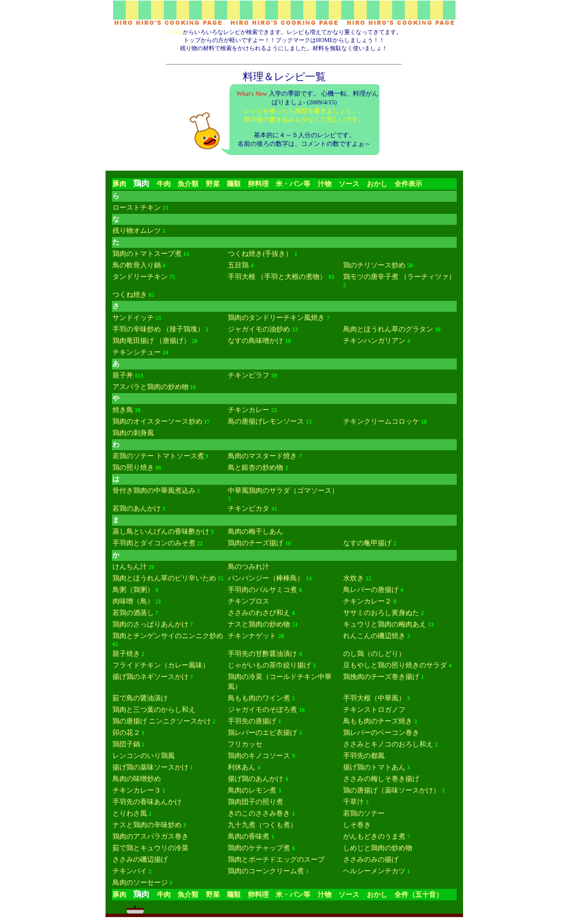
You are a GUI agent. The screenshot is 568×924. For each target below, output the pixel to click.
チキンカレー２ (367, 601)
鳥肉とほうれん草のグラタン (388, 329)
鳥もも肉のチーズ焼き (378, 721)
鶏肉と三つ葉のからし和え (154, 710)
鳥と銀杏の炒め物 (255, 467)
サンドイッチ (133, 318)
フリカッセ (245, 744)
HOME (174, 32)
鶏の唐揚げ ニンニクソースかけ (162, 721)
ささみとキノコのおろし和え (388, 744)
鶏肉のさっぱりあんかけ (151, 624)
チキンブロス (249, 601)
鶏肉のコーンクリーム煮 (266, 871)
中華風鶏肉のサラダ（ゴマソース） (283, 491)
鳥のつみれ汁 (249, 567)
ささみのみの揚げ (371, 859)
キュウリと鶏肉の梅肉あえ (385, 624)
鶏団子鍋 (126, 744)
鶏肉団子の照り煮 (255, 802)
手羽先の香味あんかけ (147, 802)
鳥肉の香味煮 (249, 836)
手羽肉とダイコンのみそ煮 (154, 543)
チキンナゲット (252, 636)
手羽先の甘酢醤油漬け (262, 654)
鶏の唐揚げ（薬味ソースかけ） (392, 790)
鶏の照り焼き (133, 467)
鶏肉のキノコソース (259, 756)
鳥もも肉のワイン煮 (259, 698)
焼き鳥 (123, 410)
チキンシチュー (137, 352)
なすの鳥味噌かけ (255, 341)
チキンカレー (249, 410)
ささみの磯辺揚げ (140, 859)
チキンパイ (130, 871)
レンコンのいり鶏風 (144, 756)
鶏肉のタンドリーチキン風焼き (276, 318)
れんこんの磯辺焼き (374, 636)
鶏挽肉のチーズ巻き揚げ (381, 677)
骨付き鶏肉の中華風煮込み (154, 491)
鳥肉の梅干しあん (255, 531)
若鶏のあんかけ (137, 508)
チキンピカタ (249, 508)
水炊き (353, 578)
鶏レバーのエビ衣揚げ (262, 733)
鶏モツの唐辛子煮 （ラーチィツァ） (399, 277)
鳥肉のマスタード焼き (262, 456)
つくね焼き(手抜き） (260, 254)
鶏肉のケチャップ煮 (259, 848)
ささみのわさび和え (259, 613)
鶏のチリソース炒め (374, 265)
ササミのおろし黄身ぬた (381, 613)
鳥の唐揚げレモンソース (266, 421)
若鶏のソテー (364, 813)
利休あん (242, 767)
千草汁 (353, 802)
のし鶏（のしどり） (374, 654)
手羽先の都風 (364, 756)
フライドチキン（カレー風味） (161, 665)
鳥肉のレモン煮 (252, 790)
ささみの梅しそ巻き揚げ (381, 779)
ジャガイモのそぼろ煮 (262, 710)
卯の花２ (126, 733)
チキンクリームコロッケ (381, 421)
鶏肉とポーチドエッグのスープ (276, 859)
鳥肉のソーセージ (140, 882)
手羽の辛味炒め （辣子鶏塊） (158, 329)
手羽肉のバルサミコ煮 (262, 590)
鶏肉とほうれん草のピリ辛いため (164, 578)
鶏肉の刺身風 (133, 433)
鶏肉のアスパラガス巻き (151, 836)
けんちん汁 (130, 567)
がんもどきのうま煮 (374, 836)
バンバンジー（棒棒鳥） (266, 578)
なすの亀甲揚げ (367, 543)
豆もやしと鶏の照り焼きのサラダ (395, 665)
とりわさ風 (130, 813)
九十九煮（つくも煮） (262, 825)
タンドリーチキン (140, 277)
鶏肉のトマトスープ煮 (147, 254)
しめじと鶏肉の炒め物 (378, 848)
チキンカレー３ (137, 790)
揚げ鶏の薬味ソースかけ (151, 767)
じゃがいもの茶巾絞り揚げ (269, 665)
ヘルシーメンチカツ (374, 871)
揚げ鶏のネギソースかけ (151, 677)
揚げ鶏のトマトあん (374, 767)
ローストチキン (137, 208)
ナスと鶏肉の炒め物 (259, 624)
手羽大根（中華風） (374, 698)
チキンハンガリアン (374, 341)
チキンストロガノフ (374, 710)
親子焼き (126, 654)
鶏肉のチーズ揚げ (255, 543)
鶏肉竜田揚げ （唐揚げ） (151, 341)
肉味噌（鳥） (133, 601)
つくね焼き (130, 295)
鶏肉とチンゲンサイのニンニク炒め (168, 636)
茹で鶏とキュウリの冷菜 (151, 848)
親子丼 (123, 375)
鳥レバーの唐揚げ (371, 590)
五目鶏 (238, 265)
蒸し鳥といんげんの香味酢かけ (161, 531)
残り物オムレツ (137, 231)
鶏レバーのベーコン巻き (381, 733)
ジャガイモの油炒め (259, 329)
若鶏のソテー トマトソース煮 (158, 456)
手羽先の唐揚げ (252, 721)
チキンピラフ (249, 375)
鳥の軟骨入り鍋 (137, 265)
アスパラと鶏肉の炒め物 (151, 387)
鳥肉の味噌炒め (137, 779)
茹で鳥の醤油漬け (140, 698)
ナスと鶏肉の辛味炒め (147, 825)
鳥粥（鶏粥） (133, 590)
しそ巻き (357, 825)
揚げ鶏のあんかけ (255, 779)
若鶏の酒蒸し (133, 613)
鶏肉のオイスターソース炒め (157, 421)
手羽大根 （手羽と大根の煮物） (277, 277)
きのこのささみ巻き (259, 813)
